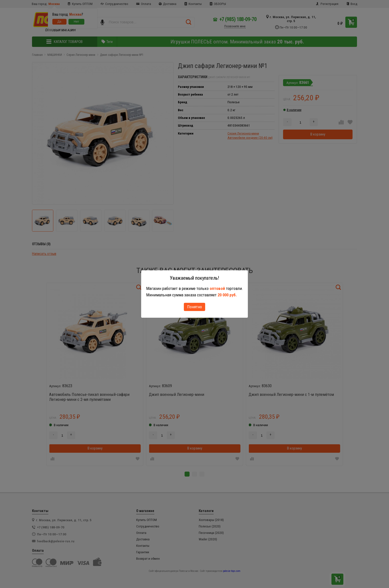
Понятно (194, 307)
